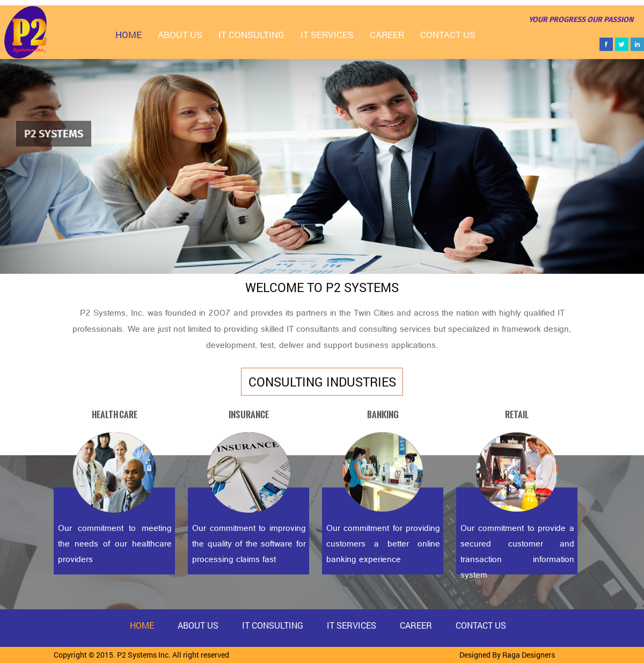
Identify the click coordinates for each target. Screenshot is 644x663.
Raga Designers (529, 655)
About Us (180, 35)
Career (387, 35)
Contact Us (448, 35)
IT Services (327, 35)
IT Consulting (251, 35)
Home (129, 35)
